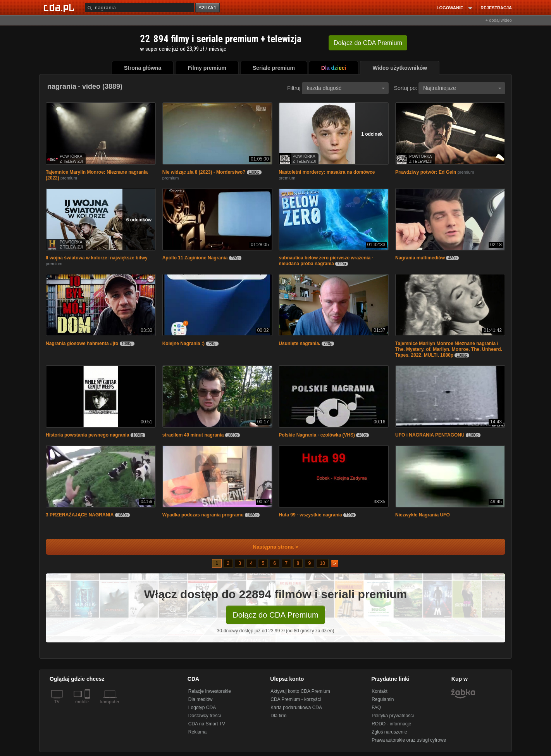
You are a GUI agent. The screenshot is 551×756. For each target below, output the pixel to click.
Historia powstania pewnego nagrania (87, 435)
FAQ (376, 708)
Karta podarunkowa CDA (296, 708)
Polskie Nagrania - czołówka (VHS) (317, 435)
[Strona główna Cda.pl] (60, 7)
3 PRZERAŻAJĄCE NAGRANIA (80, 515)
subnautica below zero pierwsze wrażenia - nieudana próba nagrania (326, 261)
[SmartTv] (88, 706)
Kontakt (380, 691)
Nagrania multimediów (420, 258)
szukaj (208, 8)
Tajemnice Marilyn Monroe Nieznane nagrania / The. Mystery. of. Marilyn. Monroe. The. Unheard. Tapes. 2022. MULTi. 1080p (449, 349)
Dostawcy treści (205, 716)
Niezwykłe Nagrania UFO (423, 515)
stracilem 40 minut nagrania (193, 435)
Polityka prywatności (393, 716)
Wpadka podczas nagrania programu (203, 515)
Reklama (197, 732)
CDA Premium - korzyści (296, 699)
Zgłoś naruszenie (389, 732)
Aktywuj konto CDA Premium (300, 691)
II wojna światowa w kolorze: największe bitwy (97, 258)
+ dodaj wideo (499, 20)
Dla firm (278, 716)
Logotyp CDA (202, 708)
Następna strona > (270, 547)
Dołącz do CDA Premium (275, 615)
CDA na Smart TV (207, 724)
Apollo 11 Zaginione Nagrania (195, 258)
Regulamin (383, 699)
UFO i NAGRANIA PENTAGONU (430, 435)
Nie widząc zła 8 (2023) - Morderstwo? (204, 172)
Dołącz (368, 43)
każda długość (346, 88)
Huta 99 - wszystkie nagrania (310, 515)
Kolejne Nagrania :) (183, 343)
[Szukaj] (139, 8)
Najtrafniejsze (462, 88)
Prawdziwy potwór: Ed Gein (426, 172)
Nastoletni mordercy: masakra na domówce (327, 172)
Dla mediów (201, 699)
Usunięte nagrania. (299, 343)
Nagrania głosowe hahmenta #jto (82, 343)
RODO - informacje (391, 724)
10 (323, 563)
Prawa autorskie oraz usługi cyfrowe (409, 740)
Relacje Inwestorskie (210, 691)
